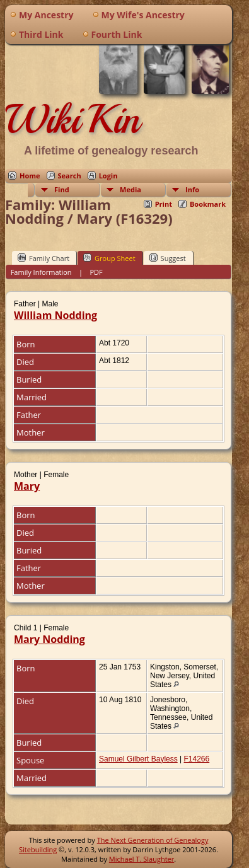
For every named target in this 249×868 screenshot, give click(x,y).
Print (164, 204)
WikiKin (72, 119)
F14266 (197, 759)
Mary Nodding (49, 639)
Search (70, 176)
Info (192, 189)
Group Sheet (109, 258)
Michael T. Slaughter (142, 859)
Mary (27, 486)
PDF (96, 272)
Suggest (168, 258)
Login (108, 176)
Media (130, 189)
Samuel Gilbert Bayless (138, 759)
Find (62, 189)
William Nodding (55, 315)
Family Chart (43, 258)
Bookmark (208, 204)
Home (30, 176)
